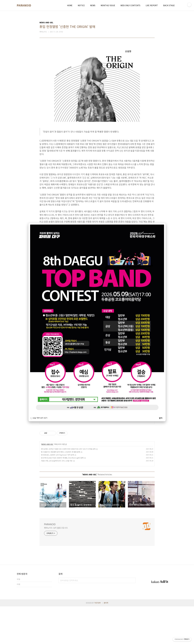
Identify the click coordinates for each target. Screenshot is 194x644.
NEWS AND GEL (47, 482)
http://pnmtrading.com (53, 427)
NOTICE (81, 5)
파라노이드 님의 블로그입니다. (56, 565)
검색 (133, 618)
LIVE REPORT (152, 5)
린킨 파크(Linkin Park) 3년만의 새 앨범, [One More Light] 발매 (62, 495)
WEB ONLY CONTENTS (130, 5)
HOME (70, 5)
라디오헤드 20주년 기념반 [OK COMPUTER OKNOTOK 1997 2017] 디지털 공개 (68, 486)
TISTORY (98, 640)
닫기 (161, 418)
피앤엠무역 (48, 431)
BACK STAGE (169, 5)
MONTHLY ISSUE (108, 5)
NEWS (93, 5)
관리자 (106, 640)
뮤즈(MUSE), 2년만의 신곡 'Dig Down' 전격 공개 (57, 492)
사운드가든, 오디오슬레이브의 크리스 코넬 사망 (57, 498)
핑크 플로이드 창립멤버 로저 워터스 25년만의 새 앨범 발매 (60, 489)
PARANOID (24, 5)
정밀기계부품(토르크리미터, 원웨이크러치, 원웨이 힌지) (67, 454)
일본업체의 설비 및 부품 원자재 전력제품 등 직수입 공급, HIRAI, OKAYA (75, 434)
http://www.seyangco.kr (53, 446)
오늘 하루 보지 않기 (39, 418)
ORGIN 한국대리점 (52, 450)
